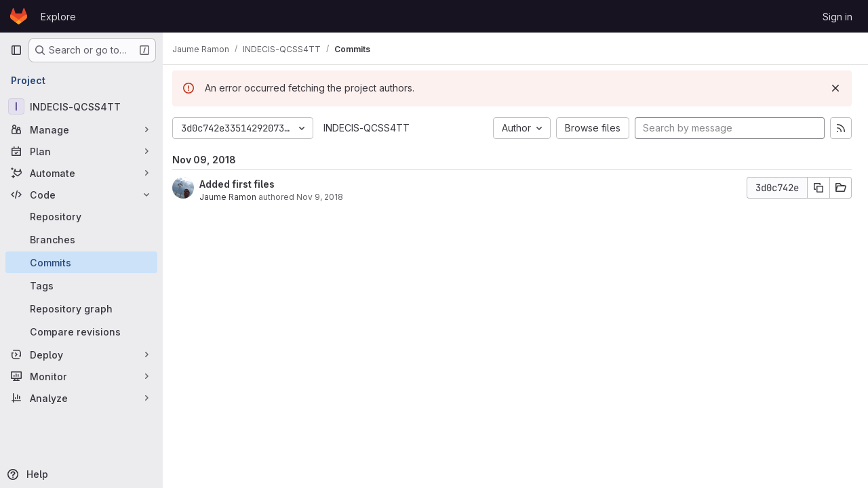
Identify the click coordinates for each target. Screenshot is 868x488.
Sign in (837, 17)
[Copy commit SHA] (818, 188)
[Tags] (81, 285)
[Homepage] (19, 16)
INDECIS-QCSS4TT (373, 128)
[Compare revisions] (81, 331)
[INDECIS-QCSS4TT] (81, 106)
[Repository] (81, 216)
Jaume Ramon (235, 197)
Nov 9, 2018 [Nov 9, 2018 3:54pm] (327, 197)
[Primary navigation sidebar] (16, 50)
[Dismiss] (835, 88)
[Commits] (81, 262)
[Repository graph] (81, 308)
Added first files (244, 184)
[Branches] (81, 239)
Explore (58, 17)
